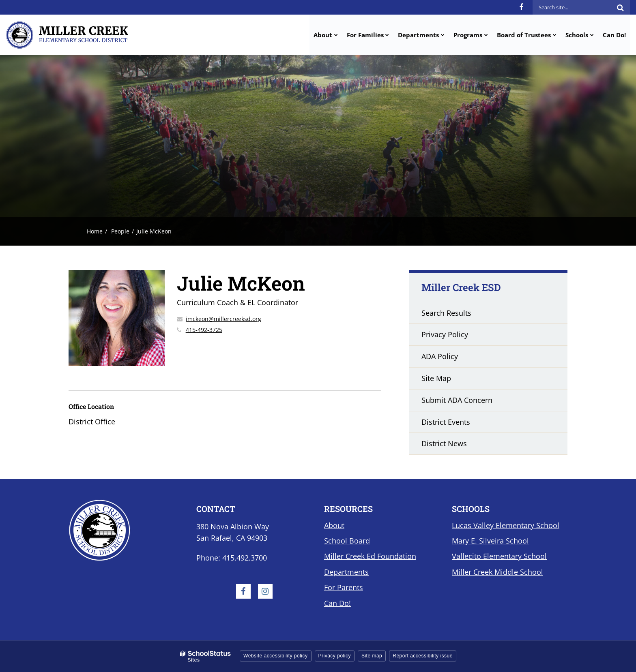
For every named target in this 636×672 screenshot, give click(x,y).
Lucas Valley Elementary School (506, 525)
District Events (446, 422)
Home (95, 231)
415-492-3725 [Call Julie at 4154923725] (204, 330)
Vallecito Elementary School (499, 556)
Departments (346, 572)
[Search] (620, 7)
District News (444, 443)
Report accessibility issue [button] (423, 656)
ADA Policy (440, 356)
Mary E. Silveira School (490, 541)
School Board (347, 541)
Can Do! (337, 603)
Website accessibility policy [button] (276, 656)
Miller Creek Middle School (497, 572)
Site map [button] (372, 656)
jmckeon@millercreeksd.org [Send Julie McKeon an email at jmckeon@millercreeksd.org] (223, 319)
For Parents (344, 587)
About (334, 525)
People (120, 231)
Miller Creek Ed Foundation (370, 556)
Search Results (446, 313)
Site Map (436, 378)
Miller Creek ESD (461, 287)
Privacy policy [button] (335, 656)
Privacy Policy (445, 334)
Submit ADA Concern (457, 400)
